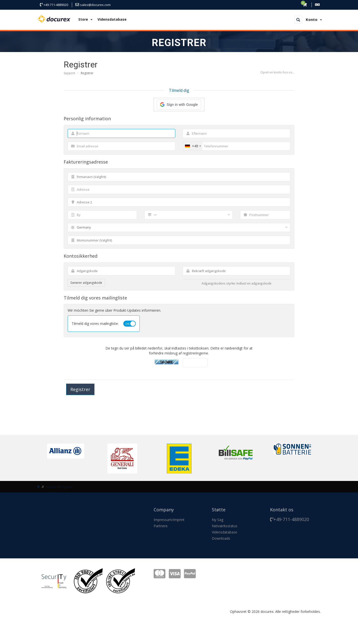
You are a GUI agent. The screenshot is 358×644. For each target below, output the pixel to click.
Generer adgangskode (86, 283)
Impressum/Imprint (169, 520)
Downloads (221, 538)
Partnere (161, 526)
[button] (179, 105)
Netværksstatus (225, 526)
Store (85, 19)
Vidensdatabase (112, 19)
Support (69, 73)
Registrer (67, 487)
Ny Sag (218, 520)
